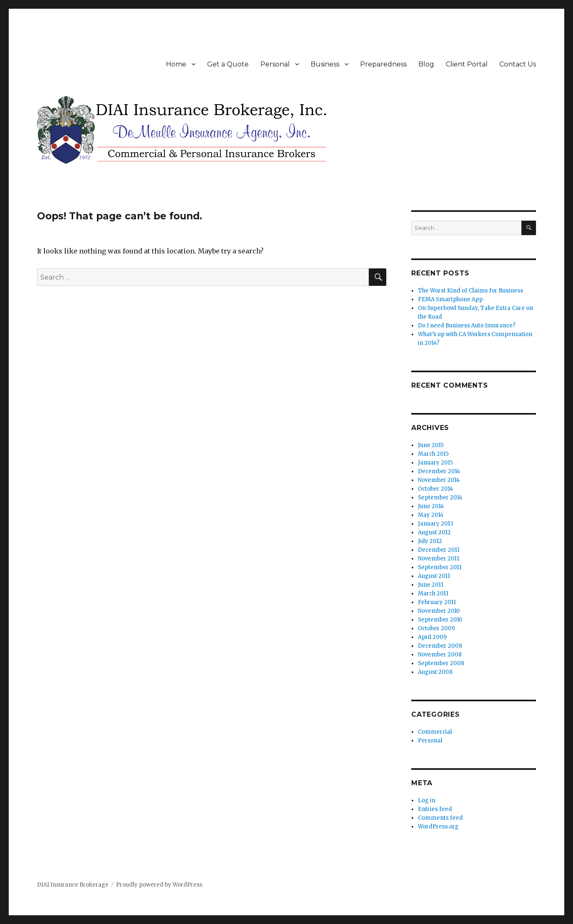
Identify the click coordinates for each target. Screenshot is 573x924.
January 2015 (435, 463)
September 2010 (440, 620)
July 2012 (430, 541)
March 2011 (433, 593)
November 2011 (438, 559)
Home (176, 64)
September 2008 (441, 663)
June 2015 (431, 445)
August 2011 (434, 576)
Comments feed (440, 818)
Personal (275, 64)
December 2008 (440, 646)
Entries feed (435, 809)
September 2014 (440, 498)
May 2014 (431, 515)
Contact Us (518, 64)
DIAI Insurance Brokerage (73, 885)
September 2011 (440, 567)
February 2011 (437, 602)
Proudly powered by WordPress (159, 885)
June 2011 (431, 585)
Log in (427, 800)
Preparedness (383, 64)
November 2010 (439, 611)
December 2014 (439, 471)
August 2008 (435, 672)
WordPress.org (438, 827)
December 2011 (439, 550)
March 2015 (433, 454)
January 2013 (436, 524)
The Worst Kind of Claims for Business (471, 291)
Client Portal (467, 64)
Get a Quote (228, 64)
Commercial (435, 732)
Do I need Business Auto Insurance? (467, 326)
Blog (426, 64)
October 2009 (436, 628)
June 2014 (431, 506)
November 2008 (440, 655)
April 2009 (432, 637)
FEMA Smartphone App (450, 299)
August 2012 (434, 532)
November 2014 (439, 480)
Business (325, 64)
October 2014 (436, 489)
